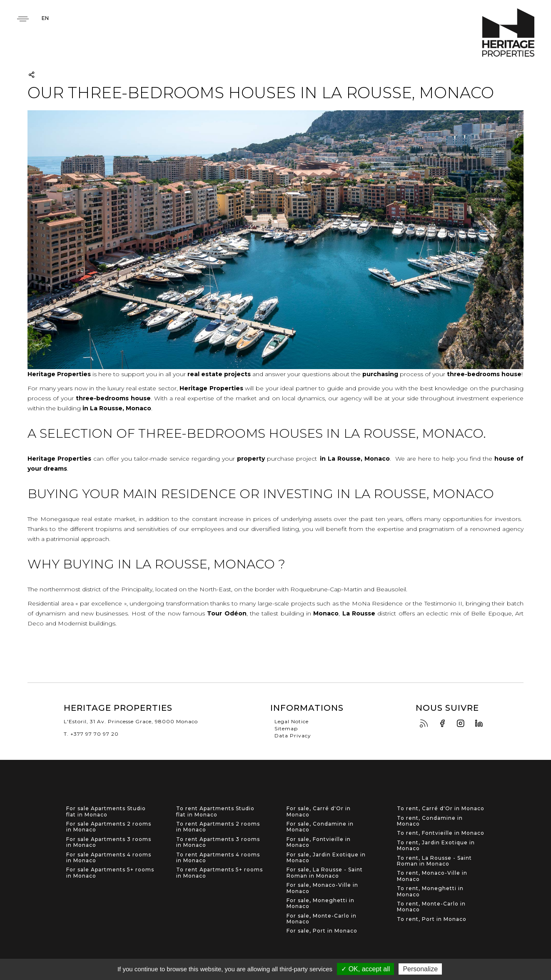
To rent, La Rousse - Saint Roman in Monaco (434, 861)
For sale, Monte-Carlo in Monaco (322, 919)
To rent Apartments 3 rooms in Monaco (218, 842)
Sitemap (286, 728)
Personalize (420, 969)
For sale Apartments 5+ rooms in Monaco (110, 873)
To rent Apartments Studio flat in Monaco (215, 811)
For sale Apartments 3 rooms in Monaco (109, 842)
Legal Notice (292, 721)
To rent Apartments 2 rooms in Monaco (218, 827)
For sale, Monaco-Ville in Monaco (322, 888)
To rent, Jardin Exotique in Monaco (436, 846)
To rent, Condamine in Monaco (430, 821)
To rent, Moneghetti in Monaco (430, 891)
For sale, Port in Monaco (322, 931)
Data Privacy (293, 736)
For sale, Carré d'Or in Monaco (319, 811)
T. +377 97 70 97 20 (91, 734)
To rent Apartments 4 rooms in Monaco (218, 858)
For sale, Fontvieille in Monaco (319, 842)
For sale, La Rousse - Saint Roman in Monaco (325, 873)
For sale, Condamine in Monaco (320, 827)
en (45, 18)
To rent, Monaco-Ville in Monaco (432, 876)
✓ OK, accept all (365, 969)
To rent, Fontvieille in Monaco (441, 833)
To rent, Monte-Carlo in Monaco (431, 907)
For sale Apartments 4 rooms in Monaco (109, 858)
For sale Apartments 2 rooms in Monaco (109, 827)
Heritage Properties (508, 33)
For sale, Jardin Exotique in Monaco (326, 858)
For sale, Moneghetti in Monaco (320, 903)
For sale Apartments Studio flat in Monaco (106, 811)
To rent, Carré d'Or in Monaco (441, 809)
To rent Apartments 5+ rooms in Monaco (219, 873)
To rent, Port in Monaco (432, 919)
